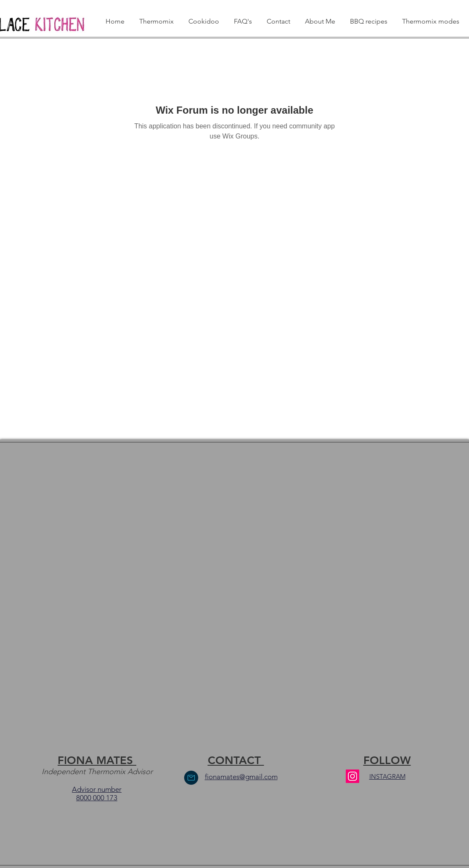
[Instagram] (352, 776)
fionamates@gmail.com (241, 777)
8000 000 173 (97, 798)
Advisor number (97, 789)
